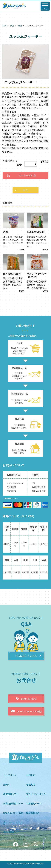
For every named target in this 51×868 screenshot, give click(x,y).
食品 (20, 26)
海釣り (7, 785)
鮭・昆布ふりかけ (12, 274)
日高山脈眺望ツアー (13, 804)
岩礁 (5, 232)
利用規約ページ (34, 804)
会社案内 (31, 785)
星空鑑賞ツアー (11, 794)
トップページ (10, 775)
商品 (12, 26)
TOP (5, 26)
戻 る (26, 190)
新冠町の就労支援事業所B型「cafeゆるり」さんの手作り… (37, 285)
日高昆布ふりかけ (36, 232)
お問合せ (31, 775)
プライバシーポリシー (36, 795)
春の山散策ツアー (12, 832)
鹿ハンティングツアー (13, 824)
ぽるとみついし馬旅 (13, 813)
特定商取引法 (33, 813)
